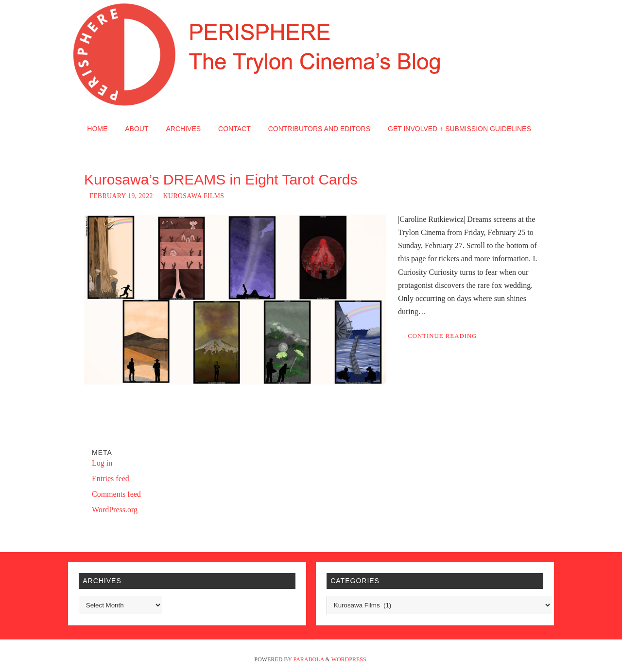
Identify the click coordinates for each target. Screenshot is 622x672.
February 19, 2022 (121, 196)
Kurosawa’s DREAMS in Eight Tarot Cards (221, 179)
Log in (102, 463)
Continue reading (442, 336)
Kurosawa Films (194, 196)
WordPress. (350, 659)
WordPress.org (115, 510)
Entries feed (111, 479)
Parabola (309, 659)
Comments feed (116, 494)
